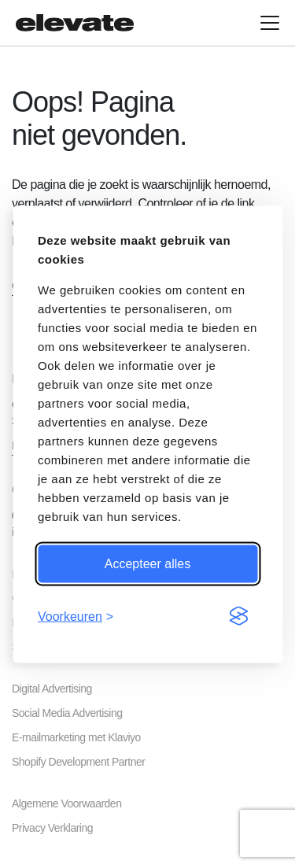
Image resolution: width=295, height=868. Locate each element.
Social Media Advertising (67, 713)
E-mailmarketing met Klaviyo (76, 737)
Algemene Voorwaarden (66, 803)
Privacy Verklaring (52, 828)
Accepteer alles (147, 563)
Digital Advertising (52, 689)
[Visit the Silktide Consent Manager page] (238, 616)
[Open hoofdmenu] (270, 23)
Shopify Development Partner (78, 762)
